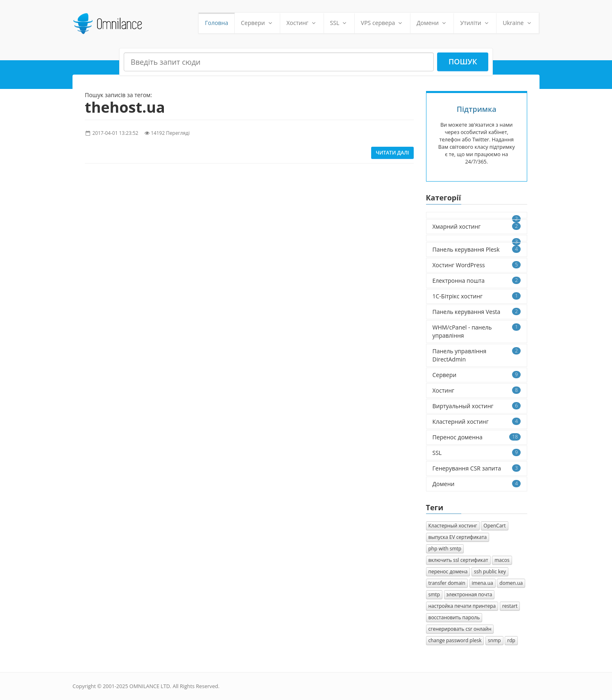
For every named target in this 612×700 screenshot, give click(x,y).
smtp (434, 594)
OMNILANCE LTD (150, 686)
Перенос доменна (477, 437)
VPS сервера (382, 23)
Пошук (463, 61)
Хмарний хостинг (477, 226)
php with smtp (445, 549)
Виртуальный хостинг (477, 406)
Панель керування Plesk (477, 249)
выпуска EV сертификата (458, 537)
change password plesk (455, 640)
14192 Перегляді (170, 133)
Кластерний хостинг (477, 422)
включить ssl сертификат (458, 560)
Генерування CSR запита (477, 468)
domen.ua (511, 583)
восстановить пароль (454, 617)
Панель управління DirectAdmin (477, 355)
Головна (216, 23)
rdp (511, 640)
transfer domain (447, 583)
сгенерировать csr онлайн (460, 629)
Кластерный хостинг (453, 526)
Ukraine (518, 23)
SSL (339, 23)
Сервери (257, 23)
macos (502, 560)
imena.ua (483, 583)
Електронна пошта (477, 281)
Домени (432, 23)
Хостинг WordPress (477, 265)
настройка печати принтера (462, 606)
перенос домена (448, 572)
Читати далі (392, 153)
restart (510, 606)
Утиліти (475, 23)
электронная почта (469, 594)
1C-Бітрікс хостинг (477, 296)
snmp (494, 640)
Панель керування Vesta (477, 312)
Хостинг (302, 23)
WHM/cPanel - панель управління (477, 331)
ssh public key (490, 572)
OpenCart (494, 526)
